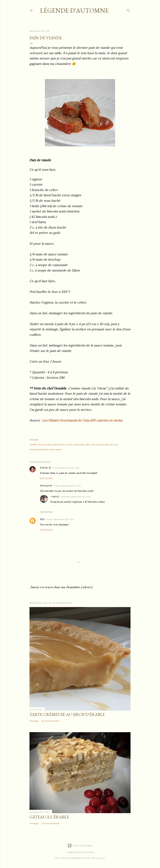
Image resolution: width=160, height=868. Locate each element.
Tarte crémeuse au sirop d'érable (67, 714)
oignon (59, 449)
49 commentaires (50, 721)
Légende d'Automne (74, 10)
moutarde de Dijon (39, 449)
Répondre (46, 478)
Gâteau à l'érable (49, 817)
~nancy (55, 496)
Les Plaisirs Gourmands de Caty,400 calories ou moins (83, 420)
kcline (91, 852)
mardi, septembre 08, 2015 (66, 468)
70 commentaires (50, 823)
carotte (69, 445)
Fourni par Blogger (80, 846)
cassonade (79, 445)
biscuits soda (45, 445)
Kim (42, 519)
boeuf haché (58, 445)
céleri (87, 445)
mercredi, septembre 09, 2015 (76, 497)
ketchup (114, 445)
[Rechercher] (128, 10)
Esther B (45, 468)
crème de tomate (100, 445)
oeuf (52, 449)
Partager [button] (34, 440)
